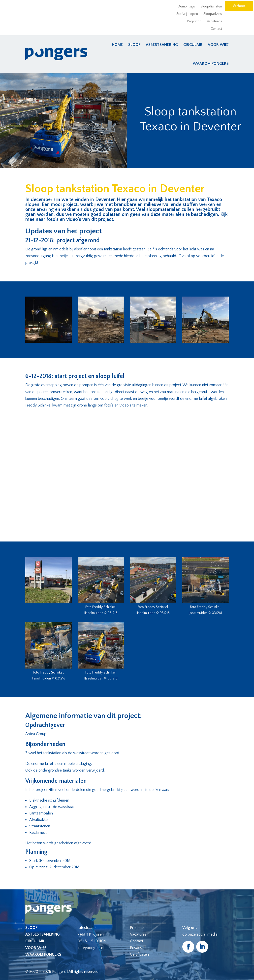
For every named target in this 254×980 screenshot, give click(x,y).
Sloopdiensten (211, 7)
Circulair (193, 45)
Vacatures (214, 21)
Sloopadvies (213, 14)
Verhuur (239, 6)
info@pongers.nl (91, 948)
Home (117, 45)
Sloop (134, 45)
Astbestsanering (43, 934)
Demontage (186, 7)
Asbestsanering (162, 45)
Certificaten (139, 954)
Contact (216, 29)
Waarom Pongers (211, 64)
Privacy (136, 948)
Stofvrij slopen (187, 14)
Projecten (194, 21)
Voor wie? (218, 45)
